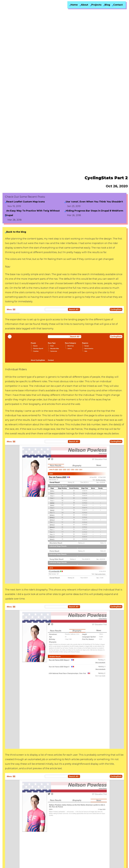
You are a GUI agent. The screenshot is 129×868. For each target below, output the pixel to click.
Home (74, 5)
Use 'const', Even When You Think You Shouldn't (94, 202)
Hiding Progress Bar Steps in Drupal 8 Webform (94, 211)
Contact (118, 5)
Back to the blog (16, 232)
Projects (96, 5)
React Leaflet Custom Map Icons (26, 202)
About (85, 5)
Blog (107, 5)
